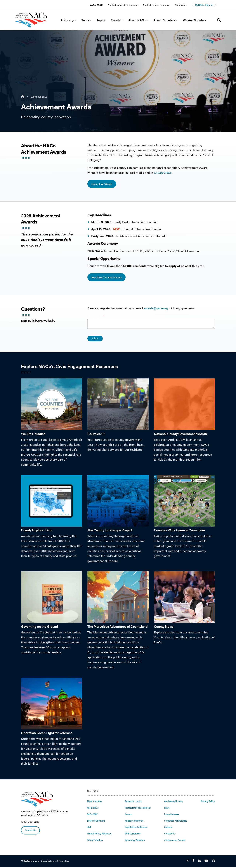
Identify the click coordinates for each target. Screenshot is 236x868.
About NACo (137, 20)
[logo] (31, 27)
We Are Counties (195, 20)
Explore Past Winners (102, 184)
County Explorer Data (37, 531)
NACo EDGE (96, 5)
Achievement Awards (175, 841)
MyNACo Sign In (204, 5)
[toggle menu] (75, 20)
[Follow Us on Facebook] (193, 862)
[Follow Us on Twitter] (188, 862)
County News (164, 627)
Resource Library (133, 802)
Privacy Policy (208, 802)
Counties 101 (96, 434)
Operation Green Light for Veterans (47, 733)
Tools (85, 20)
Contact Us (31, 831)
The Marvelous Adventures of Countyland (117, 627)
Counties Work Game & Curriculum (179, 531)
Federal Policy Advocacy (99, 834)
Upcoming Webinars (135, 841)
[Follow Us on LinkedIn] (199, 862)
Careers (168, 828)
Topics (101, 20)
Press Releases (172, 815)
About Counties (164, 20)
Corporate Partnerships (176, 821)
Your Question (100, 317)
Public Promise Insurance (156, 5)
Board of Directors (96, 821)
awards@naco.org (156, 309)
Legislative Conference (136, 828)
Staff (89, 828)
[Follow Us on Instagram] (214, 862)
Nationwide (181, 5)
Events (116, 20)
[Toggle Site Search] (219, 20)
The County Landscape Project (110, 531)
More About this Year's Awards (107, 278)
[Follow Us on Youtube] (206, 862)
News (167, 808)
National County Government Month (180, 434)
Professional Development (138, 808)
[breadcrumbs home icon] (23, 97)
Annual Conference (134, 821)
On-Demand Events (174, 802)
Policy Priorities (95, 841)
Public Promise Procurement (123, 5)
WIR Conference (133, 834)
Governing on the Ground (40, 627)
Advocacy (67, 20)
